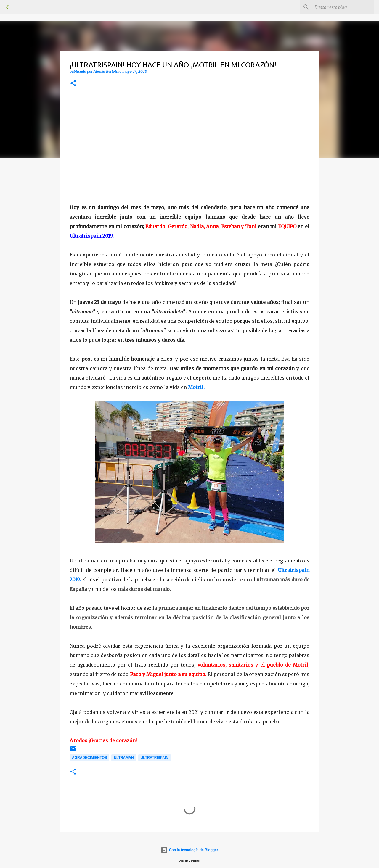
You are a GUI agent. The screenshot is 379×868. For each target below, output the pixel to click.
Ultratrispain (155, 758)
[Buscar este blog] (343, 7)
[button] (73, 84)
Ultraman (124, 758)
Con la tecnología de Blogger (189, 850)
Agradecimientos (89, 758)
